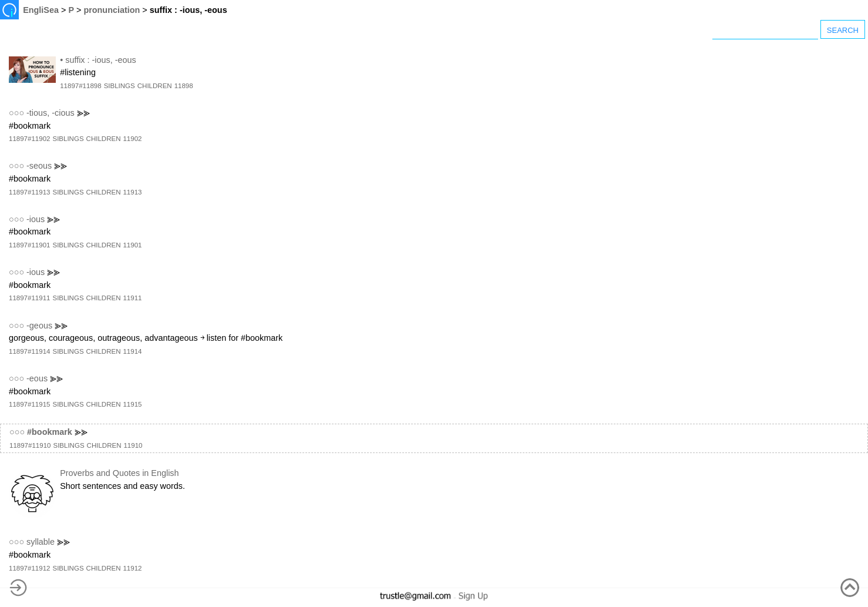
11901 (132, 245)
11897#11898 (80, 86)
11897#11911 (29, 298)
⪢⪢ (83, 113)
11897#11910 (30, 445)
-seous (39, 166)
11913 (132, 192)
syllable (41, 542)
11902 (132, 139)
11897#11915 (29, 404)
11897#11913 (29, 192)
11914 (132, 351)
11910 (133, 445)
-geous (39, 326)
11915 (132, 404)
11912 (132, 568)
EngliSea (41, 10)
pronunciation (112, 10)
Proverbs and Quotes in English (119, 473)
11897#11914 (29, 351)
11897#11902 (29, 139)
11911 (132, 298)
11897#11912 (29, 568)
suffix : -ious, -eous (101, 60)
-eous (37, 378)
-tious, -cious (51, 113)
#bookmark (50, 432)
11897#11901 (29, 245)
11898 (184, 86)
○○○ (16, 113)
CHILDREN (155, 86)
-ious (36, 219)
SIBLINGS (120, 86)
